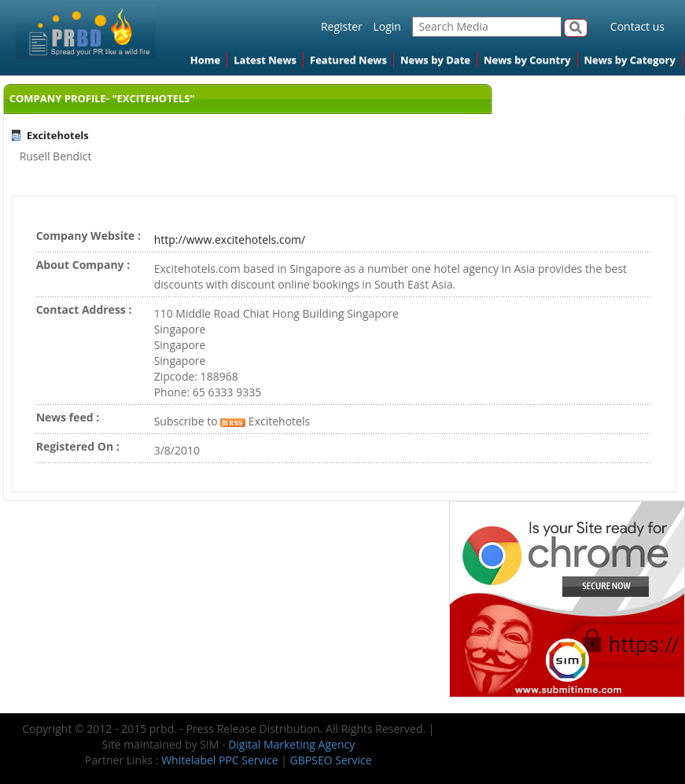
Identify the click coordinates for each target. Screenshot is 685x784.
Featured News (348, 60)
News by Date (435, 60)
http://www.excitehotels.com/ (230, 239)
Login (387, 26)
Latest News (265, 60)
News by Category (630, 60)
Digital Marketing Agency (291, 744)
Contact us (637, 26)
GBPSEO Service (331, 760)
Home (205, 60)
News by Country (527, 60)
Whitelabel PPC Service (219, 760)
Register (342, 26)
